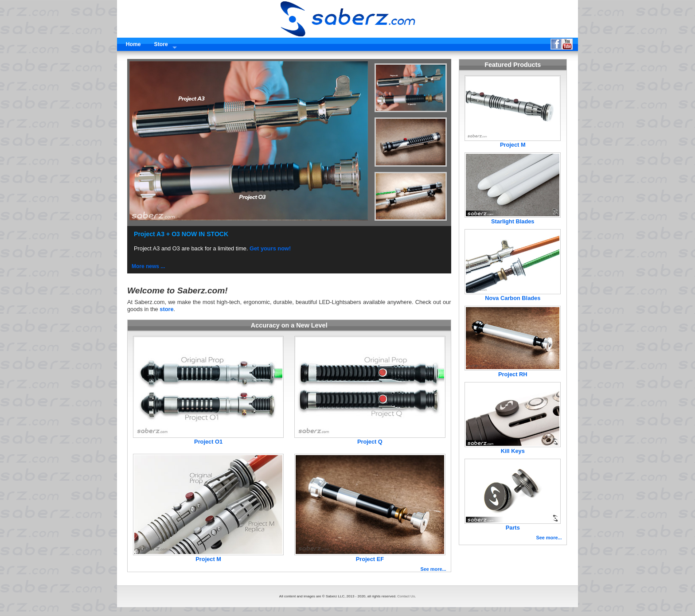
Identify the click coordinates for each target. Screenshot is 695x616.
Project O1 (208, 442)
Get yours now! (270, 248)
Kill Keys (513, 451)
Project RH (513, 374)
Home (133, 44)
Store (161, 44)
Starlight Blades (513, 221)
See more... (433, 569)
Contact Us (406, 596)
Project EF (370, 559)
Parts (513, 528)
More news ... (148, 266)
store (166, 309)
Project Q (370, 442)
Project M (208, 559)
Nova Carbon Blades (513, 298)
